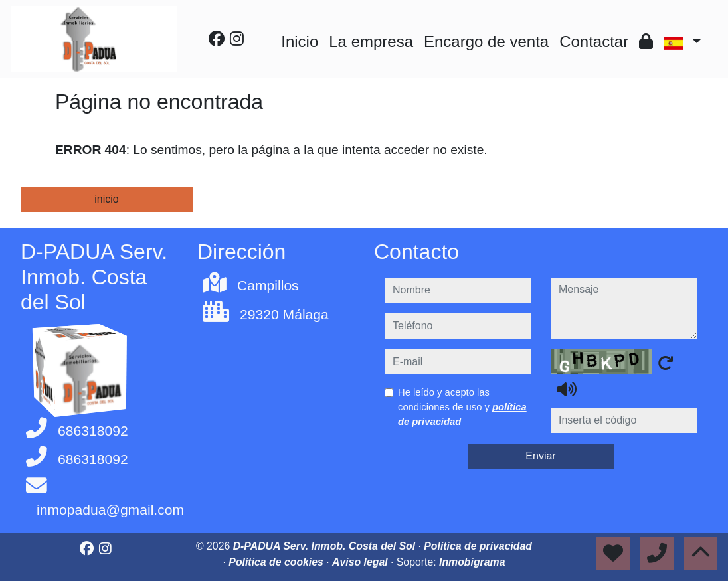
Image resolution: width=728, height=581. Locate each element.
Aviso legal (361, 562)
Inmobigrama (472, 562)
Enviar (540, 456)
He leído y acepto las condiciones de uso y (462, 407)
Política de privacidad (478, 546)
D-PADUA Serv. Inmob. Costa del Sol (326, 546)
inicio (106, 199)
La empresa (371, 41)
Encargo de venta (486, 41)
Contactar (594, 41)
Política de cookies (277, 562)
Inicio (300, 41)
